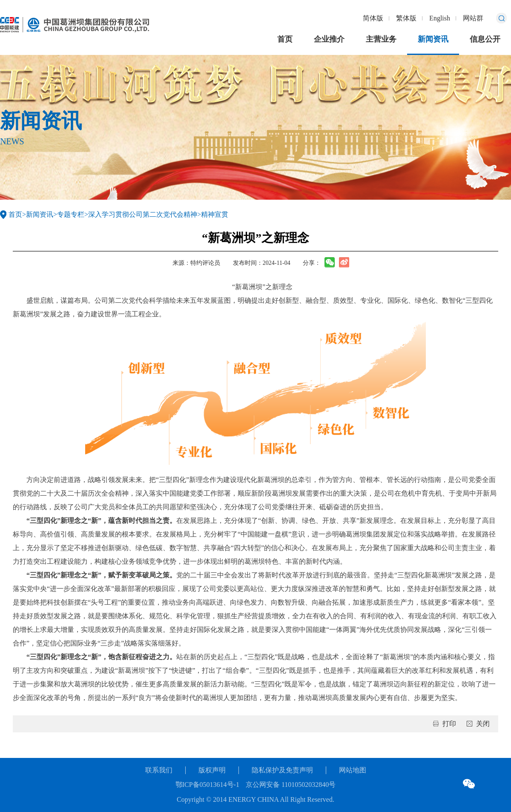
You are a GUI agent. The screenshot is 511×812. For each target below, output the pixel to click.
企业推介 (329, 39)
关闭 (483, 724)
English (440, 18)
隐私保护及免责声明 (282, 770)
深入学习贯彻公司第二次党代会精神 (143, 214)
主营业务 (381, 39)
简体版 (373, 18)
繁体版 (406, 18)
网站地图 (353, 770)
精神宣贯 (215, 214)
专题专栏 (71, 214)
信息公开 (485, 39)
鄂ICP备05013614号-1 (207, 785)
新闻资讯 (433, 39)
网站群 (473, 18)
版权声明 (212, 770)
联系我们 (159, 770)
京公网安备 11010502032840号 (291, 785)
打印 (449, 724)
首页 (285, 39)
